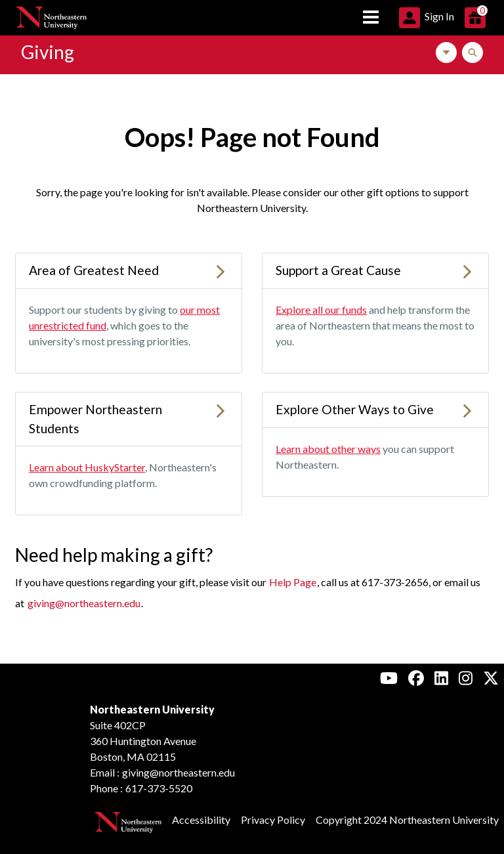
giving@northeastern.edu (84, 603)
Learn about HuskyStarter (87, 467)
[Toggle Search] (472, 53)
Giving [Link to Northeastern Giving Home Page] (48, 52)
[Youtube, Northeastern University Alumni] (389, 677)
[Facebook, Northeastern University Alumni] (416, 677)
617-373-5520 (159, 788)
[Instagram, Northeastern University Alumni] (466, 677)
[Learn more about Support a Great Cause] (467, 270)
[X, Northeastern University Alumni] (491, 677)
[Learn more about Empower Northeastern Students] (220, 409)
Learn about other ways (328, 449)
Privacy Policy (273, 820)
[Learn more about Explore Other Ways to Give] (467, 409)
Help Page (293, 582)
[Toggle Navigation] (446, 53)
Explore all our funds (321, 310)
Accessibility (201, 820)
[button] (427, 16)
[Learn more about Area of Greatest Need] (220, 270)
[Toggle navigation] (371, 18)
